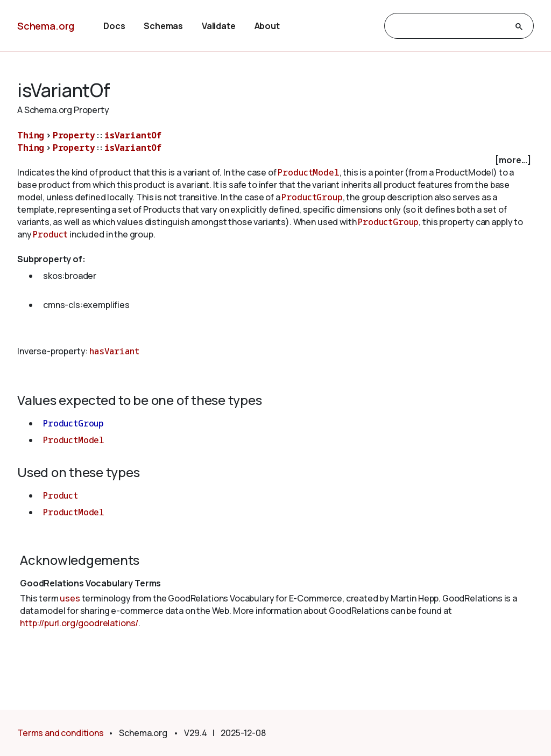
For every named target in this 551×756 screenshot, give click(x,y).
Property (74, 135)
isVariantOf (133, 135)
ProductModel (308, 172)
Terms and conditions (61, 733)
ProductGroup (312, 197)
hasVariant (114, 351)
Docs (114, 26)
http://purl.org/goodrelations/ (79, 623)
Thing (31, 135)
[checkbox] (275, 160)
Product (50, 234)
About (267, 26)
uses (70, 598)
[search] (449, 26)
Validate (219, 26)
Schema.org (46, 26)
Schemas (163, 26)
